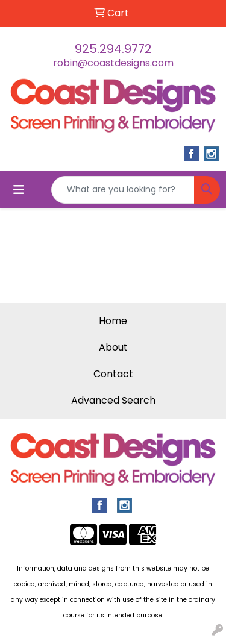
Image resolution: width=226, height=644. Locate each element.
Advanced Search (113, 400)
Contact (113, 374)
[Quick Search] (123, 190)
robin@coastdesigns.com (113, 63)
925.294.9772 (113, 49)
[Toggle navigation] (19, 190)
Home (113, 321)
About (113, 347)
